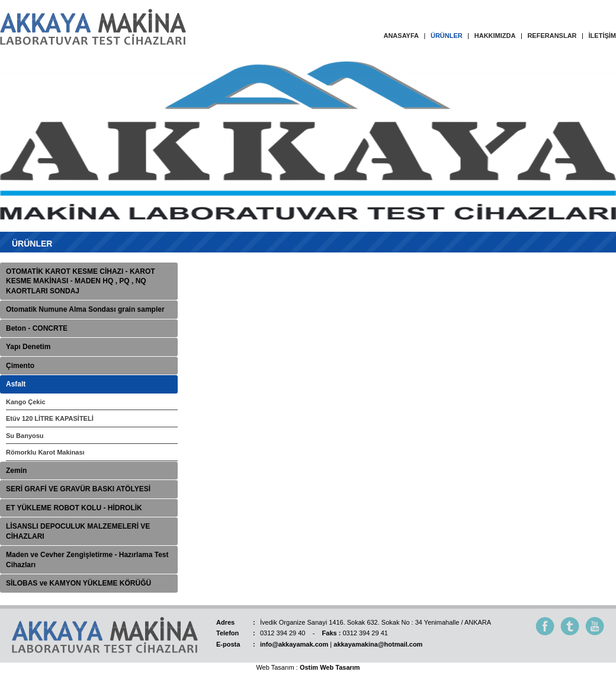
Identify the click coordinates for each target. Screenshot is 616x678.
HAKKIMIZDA (495, 36)
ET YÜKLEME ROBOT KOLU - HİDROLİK (74, 508)
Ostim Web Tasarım (330, 667)
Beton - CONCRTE (37, 328)
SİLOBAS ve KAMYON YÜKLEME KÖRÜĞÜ (78, 583)
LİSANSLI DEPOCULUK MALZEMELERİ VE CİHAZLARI (78, 531)
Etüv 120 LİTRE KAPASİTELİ (50, 418)
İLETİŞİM (602, 36)
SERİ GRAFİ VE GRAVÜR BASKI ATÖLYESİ (78, 489)
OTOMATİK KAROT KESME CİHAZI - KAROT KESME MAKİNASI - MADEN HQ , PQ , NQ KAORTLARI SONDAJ (81, 281)
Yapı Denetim (28, 347)
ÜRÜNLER (447, 36)
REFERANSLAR (552, 36)
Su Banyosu (25, 436)
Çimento (20, 366)
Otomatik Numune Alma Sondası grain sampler (85, 309)
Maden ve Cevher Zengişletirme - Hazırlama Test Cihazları (87, 560)
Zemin (16, 471)
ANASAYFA (401, 36)
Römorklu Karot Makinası (45, 452)
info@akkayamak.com (294, 644)
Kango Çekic (26, 402)
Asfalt (16, 384)
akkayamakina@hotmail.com (378, 644)
